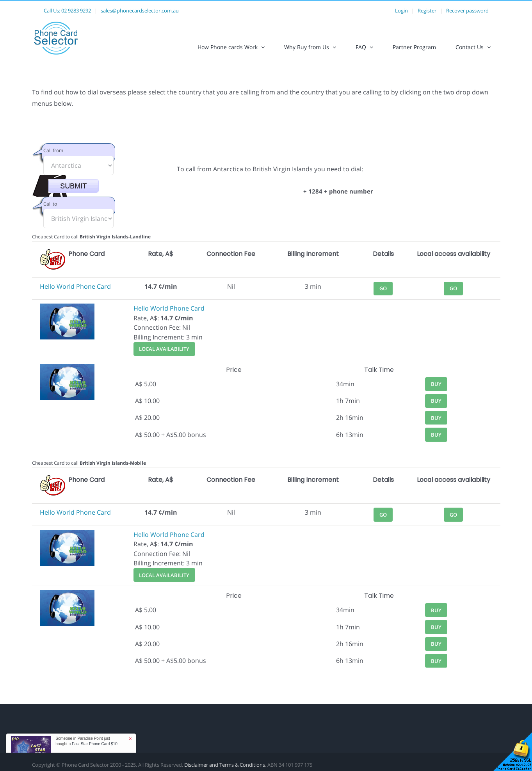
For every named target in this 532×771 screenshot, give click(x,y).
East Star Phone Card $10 (95, 744)
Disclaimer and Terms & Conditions (225, 765)
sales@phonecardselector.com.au (140, 11)
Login (401, 11)
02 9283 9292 (76, 11)
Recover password (467, 11)
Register (427, 11)
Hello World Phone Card (75, 286)
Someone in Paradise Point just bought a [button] (86, 741)
